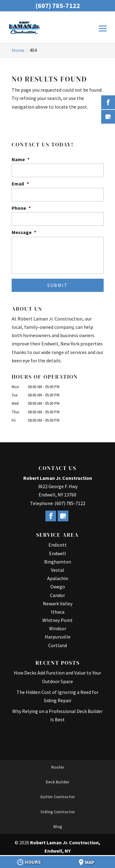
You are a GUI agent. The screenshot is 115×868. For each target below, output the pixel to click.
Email (20, 184)
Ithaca (58, 612)
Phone (21, 208)
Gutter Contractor (57, 797)
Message (24, 232)
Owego (58, 587)
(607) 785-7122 (58, 6)
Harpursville (58, 637)
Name (21, 159)
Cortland (57, 645)
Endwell (57, 553)
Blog (58, 826)
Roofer (58, 767)
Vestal (57, 570)
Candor (57, 595)
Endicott (58, 545)
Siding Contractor (58, 812)
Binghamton (58, 562)
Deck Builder (57, 782)
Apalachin (58, 578)
